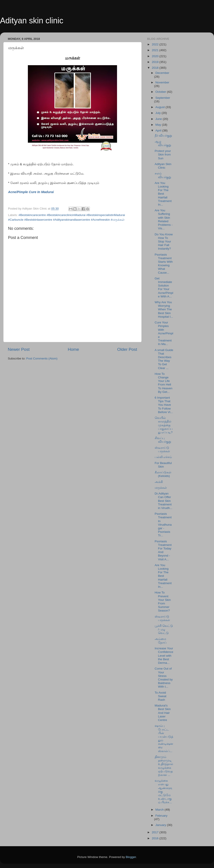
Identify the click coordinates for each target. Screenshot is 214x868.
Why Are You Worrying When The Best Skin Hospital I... (164, 309)
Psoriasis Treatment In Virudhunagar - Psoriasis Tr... (163, 525)
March (160, 810)
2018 (156, 68)
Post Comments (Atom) (42, 358)
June (159, 119)
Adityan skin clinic (32, 21)
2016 (156, 838)
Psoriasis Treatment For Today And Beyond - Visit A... (163, 550)
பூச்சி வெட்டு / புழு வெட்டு (164, 629)
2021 (156, 50)
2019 (156, 62)
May (159, 125)
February (161, 816)
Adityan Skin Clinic (163, 166)
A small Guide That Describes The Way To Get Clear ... (164, 359)
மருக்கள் (161, 488)
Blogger (131, 857)
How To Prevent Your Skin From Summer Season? (163, 602)
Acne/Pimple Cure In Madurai (31, 192)
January (161, 825)
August (160, 107)
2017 (156, 832)
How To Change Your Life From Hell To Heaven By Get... (164, 383)
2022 (156, 44)
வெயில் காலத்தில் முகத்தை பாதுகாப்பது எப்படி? (164, 425)
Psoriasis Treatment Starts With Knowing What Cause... (164, 264)
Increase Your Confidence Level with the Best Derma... (164, 656)
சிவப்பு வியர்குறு (163, 440)
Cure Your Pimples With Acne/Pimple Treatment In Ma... (164, 333)
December (162, 73)
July (158, 113)
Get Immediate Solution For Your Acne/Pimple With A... (164, 287)
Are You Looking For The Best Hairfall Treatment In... (163, 194)
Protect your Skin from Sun (163, 154)
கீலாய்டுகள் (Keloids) (163, 474)
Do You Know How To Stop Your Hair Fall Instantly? (164, 242)
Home (73, 349)
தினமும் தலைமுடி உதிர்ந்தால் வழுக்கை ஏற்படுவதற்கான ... (164, 766)
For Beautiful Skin (163, 465)
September (163, 98)
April (159, 130)
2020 (156, 56)
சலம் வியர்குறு (163, 175)
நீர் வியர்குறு (164, 136)
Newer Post (19, 349)
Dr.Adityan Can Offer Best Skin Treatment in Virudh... (164, 501)
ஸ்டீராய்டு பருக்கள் (162, 449)
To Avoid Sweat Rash (161, 696)
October (161, 92)
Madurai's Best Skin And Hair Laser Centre (163, 713)
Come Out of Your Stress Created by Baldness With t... (164, 678)
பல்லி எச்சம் (163, 457)
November (162, 82)
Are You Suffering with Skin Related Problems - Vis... (164, 219)
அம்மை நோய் (161, 641)
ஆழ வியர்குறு (163, 143)
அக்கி (159, 482)
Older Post (127, 349)
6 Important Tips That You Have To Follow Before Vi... (164, 405)
